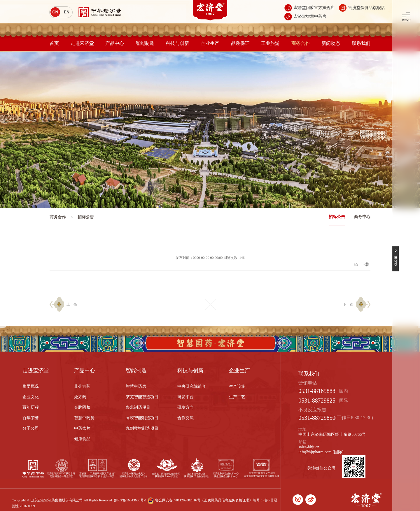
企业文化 (31, 397)
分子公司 (31, 428)
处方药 (80, 397)
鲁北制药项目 (138, 407)
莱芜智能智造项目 (142, 397)
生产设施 (237, 386)
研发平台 (185, 397)
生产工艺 (237, 397)
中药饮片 (82, 428)
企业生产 (210, 43)
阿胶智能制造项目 (142, 418)
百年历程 (31, 407)
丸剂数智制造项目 (142, 428)
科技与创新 (177, 43)
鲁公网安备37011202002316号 (178, 500)
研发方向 (185, 407)
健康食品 (82, 439)
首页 (54, 43)
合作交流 (185, 418)
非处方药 (82, 386)
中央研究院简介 (192, 386)
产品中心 (115, 43)
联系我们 (361, 43)
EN (67, 12)
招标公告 (337, 217)
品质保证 (240, 43)
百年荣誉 (31, 418)
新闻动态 (331, 43)
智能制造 (145, 43)
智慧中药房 (84, 418)
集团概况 (31, 386)
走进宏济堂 (82, 43)
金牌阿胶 (82, 407)
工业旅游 (270, 43)
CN (55, 12)
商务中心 (362, 217)
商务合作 (301, 43)
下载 (365, 265)
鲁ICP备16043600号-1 (130, 500)
